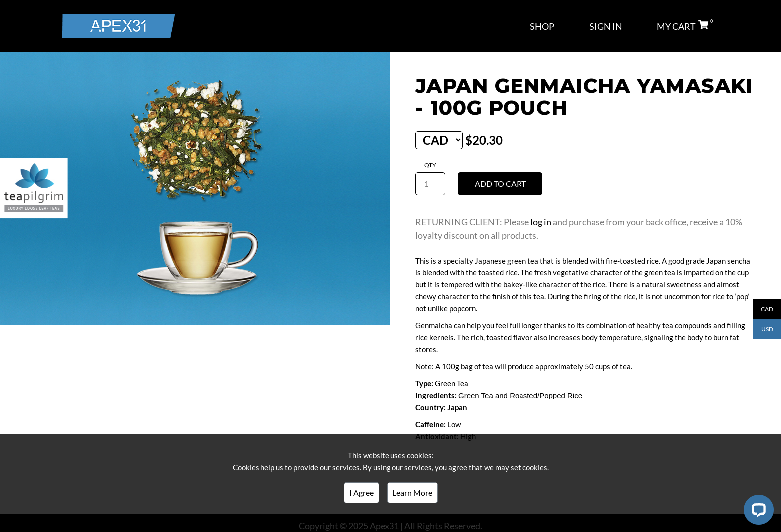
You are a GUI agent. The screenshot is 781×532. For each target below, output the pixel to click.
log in (541, 222)
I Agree (361, 492)
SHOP (542, 26)
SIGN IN (606, 26)
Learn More (412, 492)
